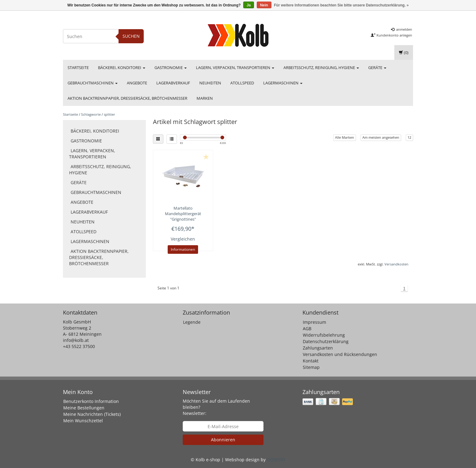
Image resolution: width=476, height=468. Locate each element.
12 (409, 137)
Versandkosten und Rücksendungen (340, 354)
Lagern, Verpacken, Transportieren (235, 68)
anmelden (402, 29)
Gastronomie (171, 68)
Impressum (314, 322)
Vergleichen (183, 239)
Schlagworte (91, 114)
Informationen (183, 249)
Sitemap (311, 367)
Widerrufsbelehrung (324, 335)
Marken (205, 98)
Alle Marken (345, 137)
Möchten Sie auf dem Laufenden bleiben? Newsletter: (216, 407)
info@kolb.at (76, 340)
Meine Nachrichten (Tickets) (92, 414)
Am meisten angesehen (381, 137)
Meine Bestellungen (84, 408)
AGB (307, 329)
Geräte (377, 68)
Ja (249, 5)
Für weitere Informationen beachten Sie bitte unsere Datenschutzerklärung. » (341, 5)
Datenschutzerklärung (326, 341)
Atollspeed (242, 83)
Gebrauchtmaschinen (93, 83)
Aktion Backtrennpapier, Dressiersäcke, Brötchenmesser (127, 98)
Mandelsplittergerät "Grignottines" (183, 214)
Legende (192, 322)
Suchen (131, 36)
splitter (109, 114)
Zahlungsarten (318, 348)
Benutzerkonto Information (91, 401)
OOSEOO (276, 460)
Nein (264, 5)
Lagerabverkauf (173, 83)
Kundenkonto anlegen (391, 35)
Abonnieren (223, 440)
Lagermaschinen (283, 83)
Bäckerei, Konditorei (122, 68)
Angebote (137, 83)
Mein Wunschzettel (83, 421)
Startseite (78, 68)
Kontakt (311, 361)
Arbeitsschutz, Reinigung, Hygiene (321, 68)
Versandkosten (396, 264)
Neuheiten (210, 83)
